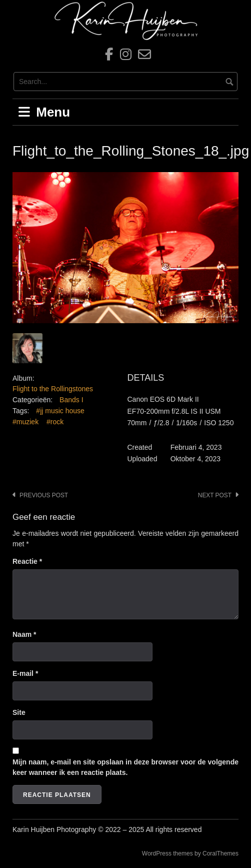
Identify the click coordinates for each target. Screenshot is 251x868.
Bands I (71, 400)
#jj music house (60, 411)
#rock (55, 422)
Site (19, 712)
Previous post (44, 495)
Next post (215, 495)
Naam (24, 634)
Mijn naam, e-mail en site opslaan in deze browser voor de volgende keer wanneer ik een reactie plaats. (125, 767)
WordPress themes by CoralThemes (190, 853)
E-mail (25, 673)
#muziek (25, 422)
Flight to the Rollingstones (53, 389)
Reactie (27, 561)
